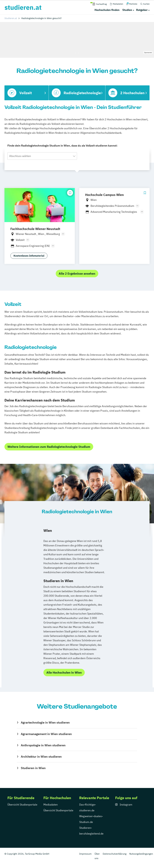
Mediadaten (51, 805)
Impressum (85, 854)
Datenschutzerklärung (115, 854)
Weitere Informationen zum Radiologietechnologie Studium (49, 447)
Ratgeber (142, 10)
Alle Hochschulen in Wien (64, 672)
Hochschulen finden (107, 10)
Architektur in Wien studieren (41, 757)
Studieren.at (11, 18)
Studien (127, 10)
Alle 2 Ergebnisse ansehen (77, 273)
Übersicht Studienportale (22, 805)
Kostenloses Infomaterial (29, 256)
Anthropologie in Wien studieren (43, 745)
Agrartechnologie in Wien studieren (45, 722)
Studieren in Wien (33, 768)
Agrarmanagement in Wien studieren (46, 734)
